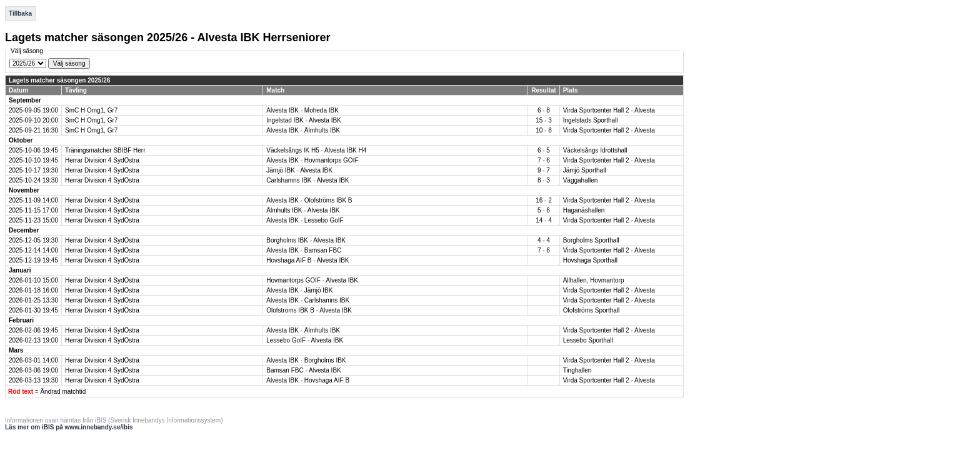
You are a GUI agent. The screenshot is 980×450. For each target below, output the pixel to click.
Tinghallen (577, 370)
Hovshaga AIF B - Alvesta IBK (307, 260)
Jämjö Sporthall (585, 170)
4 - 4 (544, 240)
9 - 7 (544, 170)
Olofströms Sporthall (592, 310)
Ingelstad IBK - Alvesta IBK (304, 120)
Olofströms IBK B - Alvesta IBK (309, 310)
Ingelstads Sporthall (591, 120)
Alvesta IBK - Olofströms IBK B (309, 200)
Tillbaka (20, 13)
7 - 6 (544, 160)
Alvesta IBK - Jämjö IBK (299, 290)
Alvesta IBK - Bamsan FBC (304, 250)
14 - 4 (544, 220)
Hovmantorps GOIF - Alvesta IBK (312, 280)
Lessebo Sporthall (588, 340)
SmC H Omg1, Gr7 (91, 110)
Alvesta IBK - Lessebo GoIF (305, 220)
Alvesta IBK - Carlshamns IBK (308, 300)
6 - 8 (544, 110)
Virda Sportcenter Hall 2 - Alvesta (609, 110)
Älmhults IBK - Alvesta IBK (303, 210)
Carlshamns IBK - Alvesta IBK (307, 180)
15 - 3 (544, 120)
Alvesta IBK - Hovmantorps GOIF (312, 160)
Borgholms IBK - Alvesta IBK (306, 240)
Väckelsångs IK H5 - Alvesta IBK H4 (316, 150)
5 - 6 (544, 210)
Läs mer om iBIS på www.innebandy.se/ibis (69, 427)
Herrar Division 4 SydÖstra (102, 160)
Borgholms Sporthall (591, 240)
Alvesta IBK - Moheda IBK (302, 110)
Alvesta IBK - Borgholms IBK (306, 360)
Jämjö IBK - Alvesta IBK (299, 170)
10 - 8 (544, 130)
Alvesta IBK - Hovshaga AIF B (308, 380)
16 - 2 (544, 200)
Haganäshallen (584, 210)
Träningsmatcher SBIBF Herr (105, 150)
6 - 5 (544, 150)
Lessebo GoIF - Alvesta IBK (305, 340)
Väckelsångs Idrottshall (595, 150)
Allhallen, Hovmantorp (594, 280)
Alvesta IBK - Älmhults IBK (303, 130)
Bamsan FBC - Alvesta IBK (304, 370)
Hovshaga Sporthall (590, 260)
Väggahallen (581, 180)
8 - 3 (544, 180)
